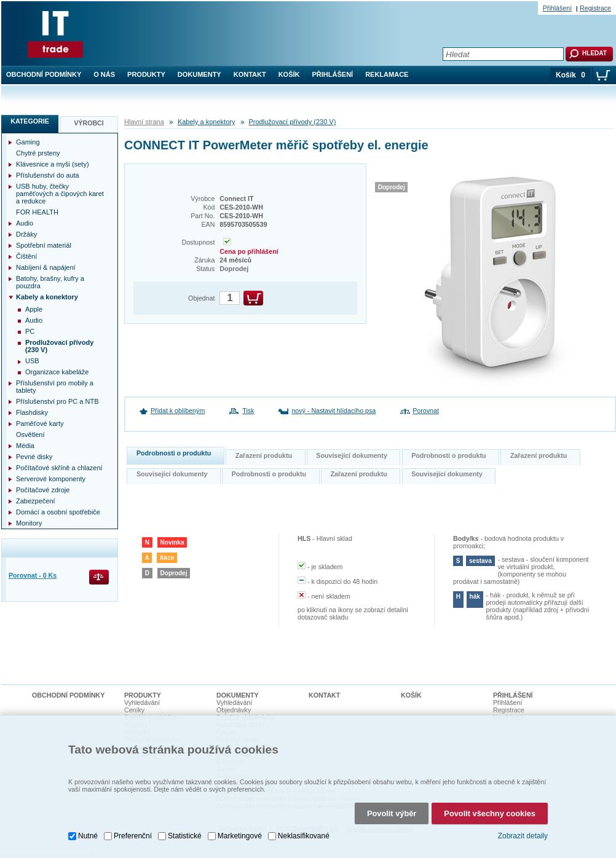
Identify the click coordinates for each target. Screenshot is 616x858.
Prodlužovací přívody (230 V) (293, 122)
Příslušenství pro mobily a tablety (55, 387)
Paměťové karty (40, 423)
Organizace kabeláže (57, 372)
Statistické (185, 836)
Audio (25, 223)
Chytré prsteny (38, 153)
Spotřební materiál (44, 245)
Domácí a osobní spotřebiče (58, 512)
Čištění (26, 256)
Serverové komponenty (51, 479)
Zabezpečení (36, 501)
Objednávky (234, 710)
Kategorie (30, 121)
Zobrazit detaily (523, 836)
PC (30, 331)
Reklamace (387, 74)
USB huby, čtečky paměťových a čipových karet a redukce (60, 194)
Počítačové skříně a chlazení (59, 468)
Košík (289, 74)
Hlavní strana (144, 122)
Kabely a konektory (207, 122)
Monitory (29, 523)
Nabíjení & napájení (46, 267)
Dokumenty (199, 74)
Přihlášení (333, 74)
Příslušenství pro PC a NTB (57, 401)
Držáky (26, 234)
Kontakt (250, 74)
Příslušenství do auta (48, 175)
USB (32, 361)
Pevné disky (34, 457)
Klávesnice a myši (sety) (53, 164)
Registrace (595, 8)
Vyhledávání (142, 703)
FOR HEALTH (37, 212)
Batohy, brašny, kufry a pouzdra (50, 282)
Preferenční (133, 836)
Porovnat (426, 411)
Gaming (28, 142)
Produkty (146, 74)
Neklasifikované (304, 836)
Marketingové (240, 836)
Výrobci (89, 123)
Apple (34, 309)
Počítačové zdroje (43, 490)
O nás (104, 74)
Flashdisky (32, 412)
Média (25, 446)
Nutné (88, 836)
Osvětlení (30, 435)
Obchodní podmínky (44, 74)
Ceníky (134, 710)
